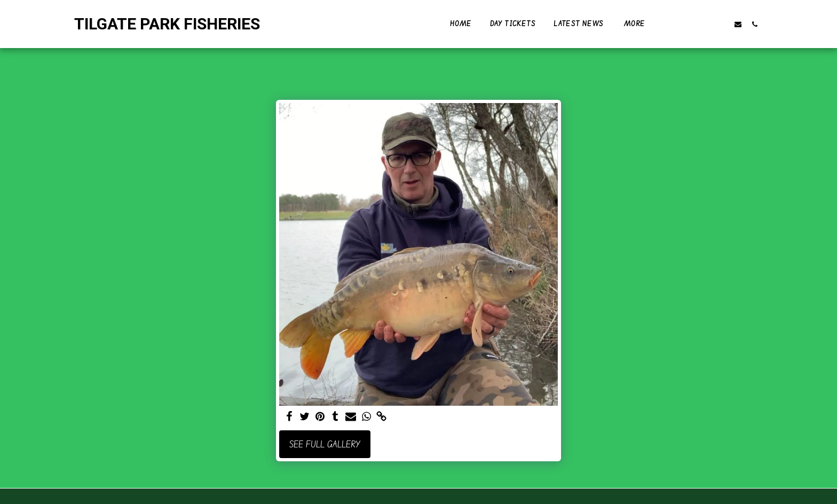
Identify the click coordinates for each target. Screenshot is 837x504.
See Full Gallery (325, 444)
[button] (688, 24)
